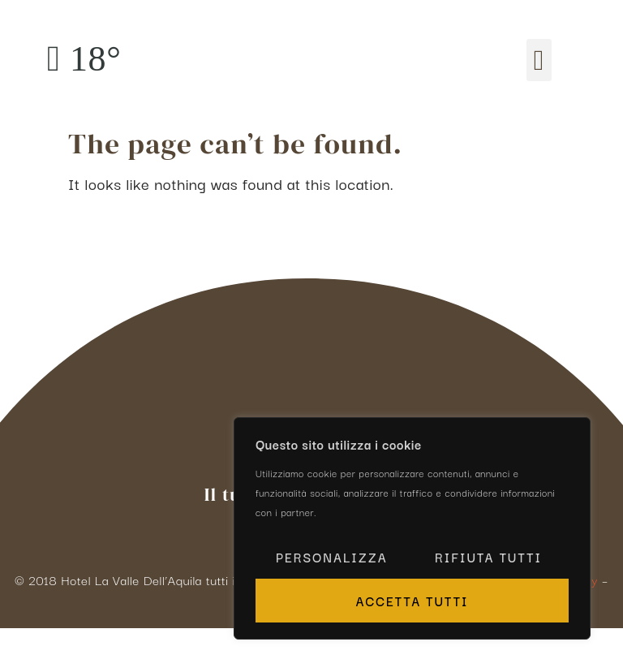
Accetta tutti (412, 601)
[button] (539, 60)
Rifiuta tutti (488, 557)
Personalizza (332, 557)
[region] (412, 528)
